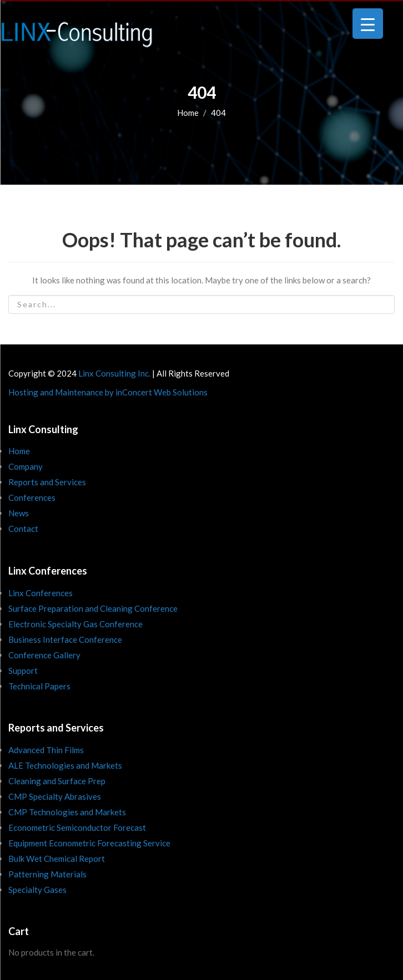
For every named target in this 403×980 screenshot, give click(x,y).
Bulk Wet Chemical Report (57, 859)
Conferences (32, 497)
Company (26, 466)
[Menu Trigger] (368, 24)
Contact (23, 529)
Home (188, 113)
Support (23, 671)
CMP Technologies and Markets (67, 812)
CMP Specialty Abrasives (55, 796)
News (19, 513)
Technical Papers (39, 686)
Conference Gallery (44, 655)
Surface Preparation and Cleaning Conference (93, 608)
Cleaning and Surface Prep (57, 781)
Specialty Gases (37, 890)
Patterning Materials (47, 874)
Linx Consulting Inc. (114, 373)
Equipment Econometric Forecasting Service (89, 843)
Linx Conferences (41, 593)
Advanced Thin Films (46, 750)
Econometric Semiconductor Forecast (77, 827)
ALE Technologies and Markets (65, 765)
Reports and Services (47, 482)
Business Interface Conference (65, 639)
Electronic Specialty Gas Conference (75, 624)
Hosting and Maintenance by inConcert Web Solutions (108, 392)
